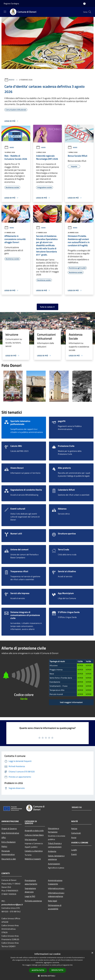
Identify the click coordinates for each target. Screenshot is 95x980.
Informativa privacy (56, 888)
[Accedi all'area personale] (84, 4)
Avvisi (12, 80)
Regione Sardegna (11, 3)
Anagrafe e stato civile (34, 830)
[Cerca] (90, 12)
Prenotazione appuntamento (31, 882)
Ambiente (52, 851)
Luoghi (74, 850)
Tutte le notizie (47, 307)
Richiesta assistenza (33, 901)
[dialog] (47, 965)
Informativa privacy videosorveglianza (56, 895)
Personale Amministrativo (8, 853)
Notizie (74, 829)
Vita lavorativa (31, 839)
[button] (47, 976)
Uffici (4, 837)
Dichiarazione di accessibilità (55, 907)
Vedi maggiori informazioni (71, 702)
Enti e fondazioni (9, 842)
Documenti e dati (9, 859)
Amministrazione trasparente (55, 882)
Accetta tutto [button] (38, 970)
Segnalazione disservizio (30, 890)
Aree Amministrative (10, 833)
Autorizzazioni (54, 864)
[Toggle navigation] (5, 12)
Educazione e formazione (53, 830)
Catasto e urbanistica (34, 851)
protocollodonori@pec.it (12, 905)
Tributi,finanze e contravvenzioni (55, 845)
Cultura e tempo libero (34, 835)
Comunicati (76, 833)
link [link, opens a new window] (71, 965)
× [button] (92, 953)
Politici (4, 846)
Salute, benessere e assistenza (56, 857)
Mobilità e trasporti (33, 859)
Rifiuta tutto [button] (57, 970)
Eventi (74, 854)
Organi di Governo (9, 829)
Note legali (53, 901)
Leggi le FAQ (30, 896)
